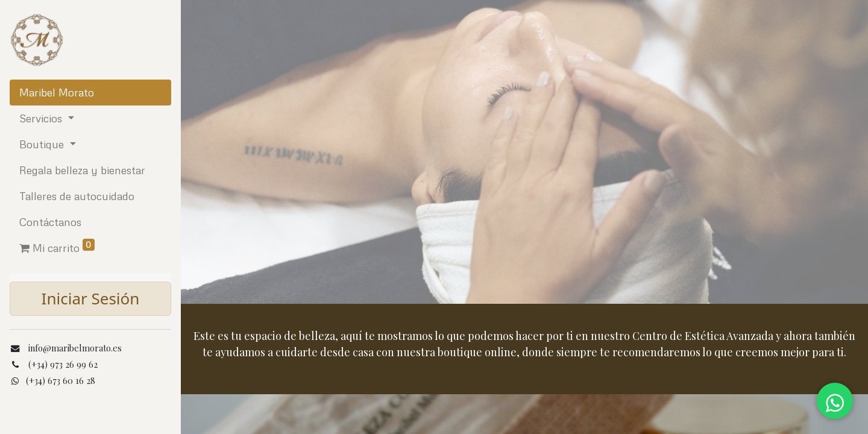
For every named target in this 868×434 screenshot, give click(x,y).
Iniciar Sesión (91, 298)
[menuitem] (90, 93)
